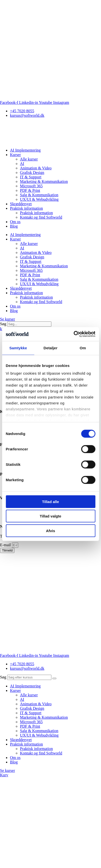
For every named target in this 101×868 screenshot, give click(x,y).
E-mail (6, 545)
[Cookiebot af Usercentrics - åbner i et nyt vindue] (73, 334)
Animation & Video (36, 168)
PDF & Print (30, 190)
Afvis (50, 531)
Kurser (15, 155)
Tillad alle (50, 501)
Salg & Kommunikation (39, 195)
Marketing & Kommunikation (44, 181)
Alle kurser (29, 159)
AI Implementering (25, 150)
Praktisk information (26, 208)
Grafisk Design (32, 173)
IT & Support (31, 177)
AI (22, 164)
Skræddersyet (21, 204)
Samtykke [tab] (18, 348)
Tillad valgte (50, 516)
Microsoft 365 (31, 186)
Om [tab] (83, 348)
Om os (15, 222)
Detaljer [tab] (51, 348)
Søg (3, 324)
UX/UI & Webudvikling (39, 199)
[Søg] (54, 678)
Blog (14, 226)
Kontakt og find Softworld (41, 217)
